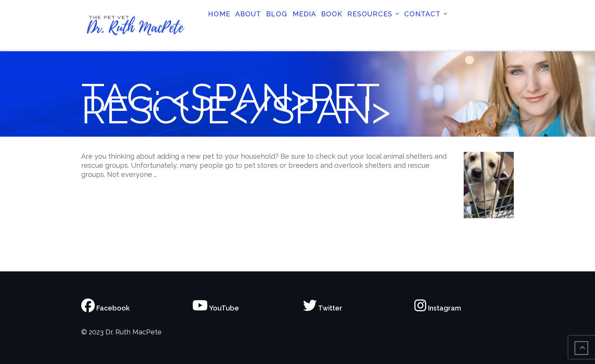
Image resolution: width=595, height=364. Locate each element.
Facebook (105, 308)
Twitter (323, 308)
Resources (370, 14)
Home (219, 14)
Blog (277, 14)
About (248, 14)
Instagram (438, 308)
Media (304, 14)
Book (332, 14)
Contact (422, 14)
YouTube (216, 308)
